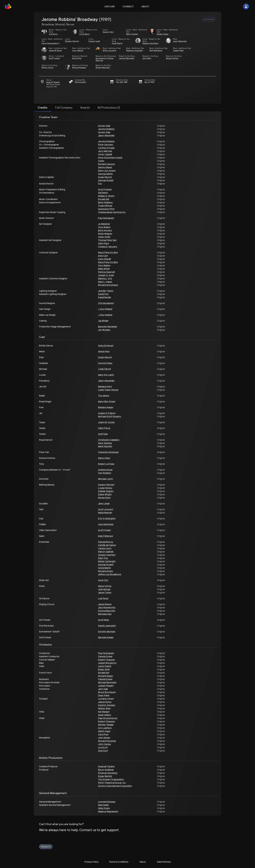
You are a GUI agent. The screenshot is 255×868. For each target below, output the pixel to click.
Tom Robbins (105, 473)
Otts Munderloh (106, 303)
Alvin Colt (103, 256)
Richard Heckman (107, 741)
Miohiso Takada (106, 725)
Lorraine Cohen (106, 699)
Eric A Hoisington (107, 518)
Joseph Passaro (106, 686)
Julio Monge (104, 589)
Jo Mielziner (104, 224)
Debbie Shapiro (106, 491)
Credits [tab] (43, 108)
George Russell (106, 180)
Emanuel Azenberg (108, 773)
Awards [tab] (85, 108)
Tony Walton (104, 227)
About (145, 6)
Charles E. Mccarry (108, 247)
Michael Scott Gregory (110, 416)
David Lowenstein (107, 626)
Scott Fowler (104, 530)
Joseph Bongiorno (107, 663)
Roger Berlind (105, 776)
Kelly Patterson (106, 536)
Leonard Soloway (107, 802)
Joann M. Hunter (106, 422)
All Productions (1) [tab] (109, 108)
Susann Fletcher (106, 485)
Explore (110, 6)
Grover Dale (104, 126)
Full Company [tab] (64, 108)
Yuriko (101, 161)
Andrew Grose (105, 470)
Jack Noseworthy (107, 608)
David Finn (103, 294)
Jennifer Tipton (106, 291)
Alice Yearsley (105, 443)
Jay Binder (103, 321)
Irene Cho (103, 580)
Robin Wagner (105, 234)
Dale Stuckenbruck (108, 718)
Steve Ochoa (105, 586)
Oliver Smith (104, 237)
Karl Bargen (104, 712)
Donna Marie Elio (107, 611)
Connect (128, 6)
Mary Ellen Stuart (107, 402)
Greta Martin (104, 568)
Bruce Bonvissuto (107, 692)
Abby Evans (104, 808)
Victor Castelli (105, 154)
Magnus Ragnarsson (108, 811)
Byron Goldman (106, 770)
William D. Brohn (106, 196)
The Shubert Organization (111, 779)
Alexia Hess (104, 351)
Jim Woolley (104, 330)
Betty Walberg (105, 202)
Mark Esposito (105, 446)
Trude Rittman (105, 206)
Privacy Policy (91, 862)
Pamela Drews (105, 656)
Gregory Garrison (107, 555)
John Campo (104, 744)
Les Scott (103, 747)
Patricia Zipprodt (106, 272)
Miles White (104, 269)
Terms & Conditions (119, 862)
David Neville (105, 297)
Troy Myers (104, 396)
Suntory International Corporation (115, 786)
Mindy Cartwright (107, 561)
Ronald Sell (104, 199)
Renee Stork (104, 498)
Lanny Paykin (105, 666)
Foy (100, 184)
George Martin (105, 174)
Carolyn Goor (105, 548)
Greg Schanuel (106, 346)
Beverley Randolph (108, 327)
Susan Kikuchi (105, 177)
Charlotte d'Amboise (108, 452)
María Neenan (105, 513)
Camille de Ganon (107, 545)
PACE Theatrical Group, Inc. (112, 783)
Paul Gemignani (106, 218)
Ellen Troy (103, 558)
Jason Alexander (106, 136)
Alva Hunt (103, 751)
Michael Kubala (106, 637)
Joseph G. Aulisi (106, 275)
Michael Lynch (105, 479)
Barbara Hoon (105, 387)
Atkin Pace (104, 243)
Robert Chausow (106, 660)
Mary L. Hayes (105, 282)
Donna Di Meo (105, 363)
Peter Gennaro (106, 145)
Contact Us (46, 847)
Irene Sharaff (104, 259)
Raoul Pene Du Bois (108, 262)
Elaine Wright (105, 494)
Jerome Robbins (106, 129)
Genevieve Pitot (106, 209)
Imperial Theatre (106, 766)
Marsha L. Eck (105, 279)
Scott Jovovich (106, 509)
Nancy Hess (104, 458)
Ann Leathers (105, 728)
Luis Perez (103, 598)
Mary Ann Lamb (106, 375)
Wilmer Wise (104, 708)
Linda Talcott (105, 369)
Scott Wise (104, 620)
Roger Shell (104, 669)
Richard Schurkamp (108, 285)
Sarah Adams (105, 715)
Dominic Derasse (107, 705)
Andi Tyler (103, 434)
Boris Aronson (105, 230)
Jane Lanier (104, 504)
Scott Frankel (105, 189)
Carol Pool (103, 734)
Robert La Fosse (106, 464)
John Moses (104, 738)
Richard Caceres (106, 164)
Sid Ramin (103, 193)
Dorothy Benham (107, 632)
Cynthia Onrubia (106, 148)
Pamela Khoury (106, 542)
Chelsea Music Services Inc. (112, 212)
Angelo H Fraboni (107, 413)
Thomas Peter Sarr (107, 240)
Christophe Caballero (109, 440)
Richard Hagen (106, 676)
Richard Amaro (106, 571)
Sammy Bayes (105, 167)
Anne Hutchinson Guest (110, 158)
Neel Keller (104, 805)
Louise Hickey (105, 488)
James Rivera (105, 604)
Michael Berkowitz (107, 682)
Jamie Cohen (105, 593)
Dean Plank (104, 695)
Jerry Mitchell (105, 151)
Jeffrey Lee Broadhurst (110, 574)
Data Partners (164, 862)
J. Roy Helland (105, 309)
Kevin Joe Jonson (107, 171)
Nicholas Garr (105, 614)
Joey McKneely (106, 524)
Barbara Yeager (106, 407)
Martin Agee (104, 731)
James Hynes (105, 702)
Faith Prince (104, 428)
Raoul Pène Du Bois (108, 253)
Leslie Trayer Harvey (108, 390)
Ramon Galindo (106, 552)
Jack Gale (103, 689)
